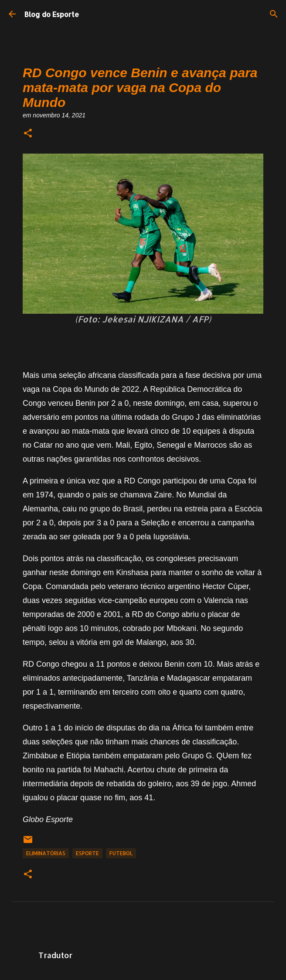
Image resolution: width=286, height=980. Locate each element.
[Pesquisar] (274, 14)
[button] (28, 134)
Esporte (87, 853)
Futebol (121, 853)
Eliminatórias (46, 853)
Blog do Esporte (52, 14)
